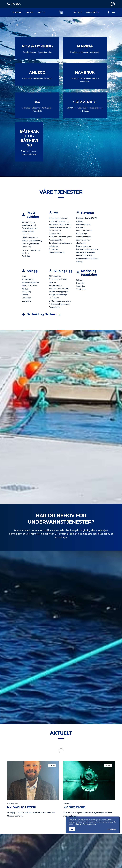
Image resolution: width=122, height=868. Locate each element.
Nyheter (52, 756)
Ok (72, 829)
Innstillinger (112, 829)
